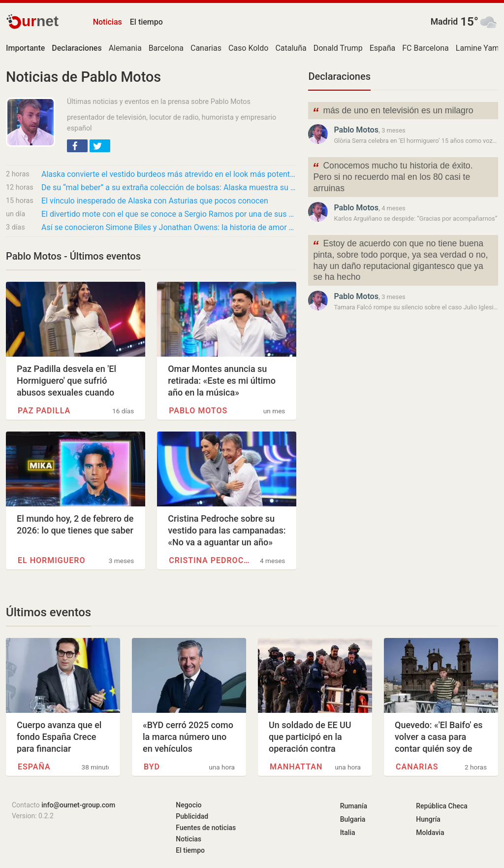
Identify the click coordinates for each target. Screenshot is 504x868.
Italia (348, 833)
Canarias (206, 48)
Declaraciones (339, 76)
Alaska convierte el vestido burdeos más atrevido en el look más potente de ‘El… (169, 174)
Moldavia (430, 833)
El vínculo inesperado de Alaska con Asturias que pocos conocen (155, 201)
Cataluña (291, 48)
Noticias (108, 22)
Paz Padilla (44, 411)
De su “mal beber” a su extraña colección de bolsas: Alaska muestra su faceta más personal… (169, 187)
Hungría (428, 819)
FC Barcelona (425, 48)
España (383, 48)
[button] (77, 146)
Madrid (444, 22)
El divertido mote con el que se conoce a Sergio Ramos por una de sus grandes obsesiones (169, 214)
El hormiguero (51, 560)
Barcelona (166, 48)
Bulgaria (353, 819)
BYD (152, 767)
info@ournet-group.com (78, 805)
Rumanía (354, 806)
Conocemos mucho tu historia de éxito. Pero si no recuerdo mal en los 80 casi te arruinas (392, 176)
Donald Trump (338, 48)
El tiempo (146, 22)
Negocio (189, 805)
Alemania (125, 48)
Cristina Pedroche (209, 560)
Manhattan (296, 767)
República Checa (442, 806)
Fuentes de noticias (206, 828)
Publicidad (192, 816)
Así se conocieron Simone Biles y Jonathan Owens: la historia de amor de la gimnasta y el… (169, 227)
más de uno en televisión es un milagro (393, 112)
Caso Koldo (248, 48)
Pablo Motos (198, 411)
